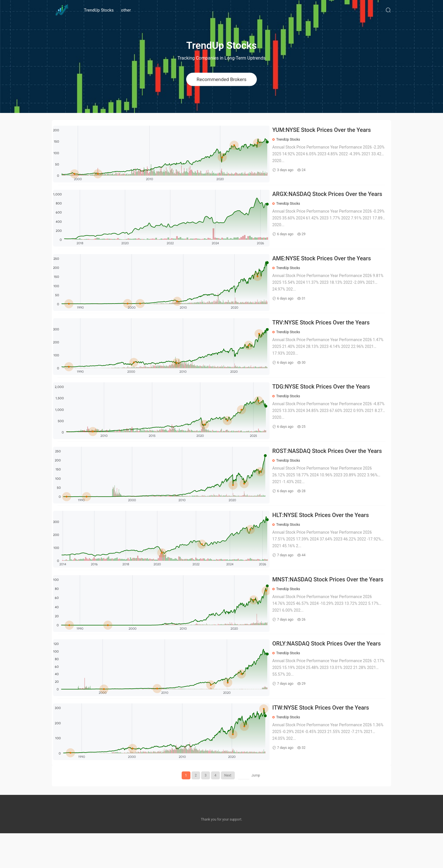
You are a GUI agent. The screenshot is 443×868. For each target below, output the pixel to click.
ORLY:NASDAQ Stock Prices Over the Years (331, 674)
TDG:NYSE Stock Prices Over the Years (326, 402)
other (126, 10)
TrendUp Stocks (99, 10)
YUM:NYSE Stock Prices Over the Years (326, 130)
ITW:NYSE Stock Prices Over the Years (325, 742)
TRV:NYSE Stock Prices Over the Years (325, 334)
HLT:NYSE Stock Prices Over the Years (325, 538)
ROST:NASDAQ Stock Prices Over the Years (324, 471)
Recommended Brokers (222, 79)
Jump (256, 810)
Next (228, 810)
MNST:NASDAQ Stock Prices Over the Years (325, 607)
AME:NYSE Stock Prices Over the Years (326, 266)
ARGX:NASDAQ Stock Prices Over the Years (324, 198)
